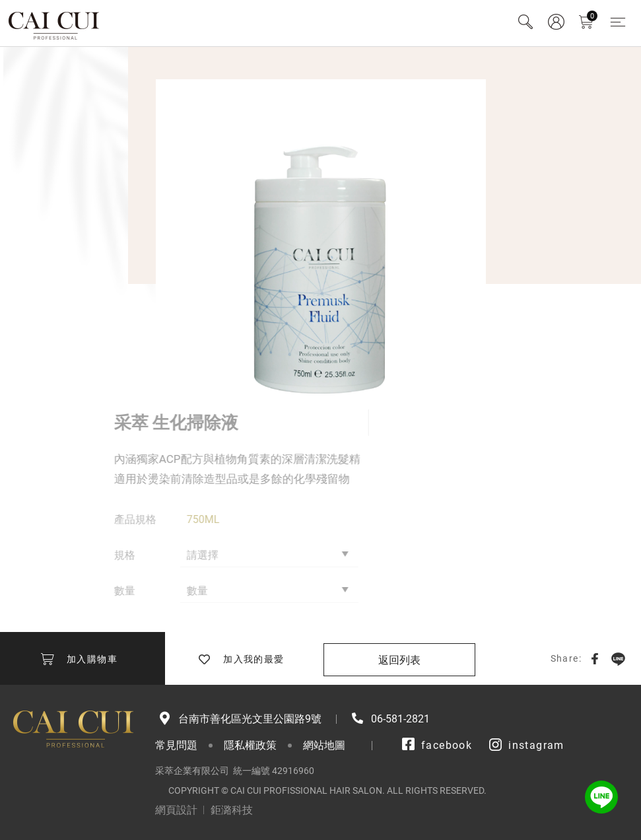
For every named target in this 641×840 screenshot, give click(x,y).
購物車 (592, 16)
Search (525, 22)
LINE (618, 658)
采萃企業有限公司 (54, 23)
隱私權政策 (250, 745)
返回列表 (399, 660)
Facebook (595, 658)
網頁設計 (176, 810)
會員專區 (556, 22)
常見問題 (176, 745)
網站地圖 (324, 745)
